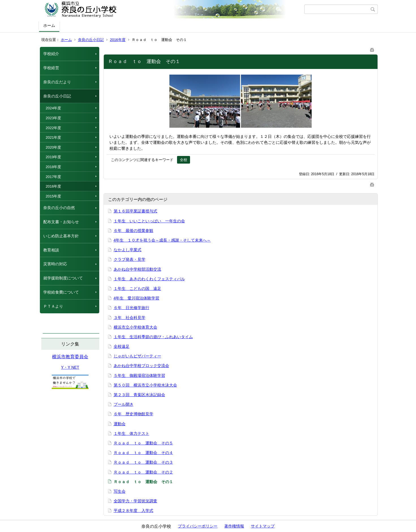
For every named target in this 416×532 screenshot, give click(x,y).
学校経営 (51, 68)
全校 (184, 160)
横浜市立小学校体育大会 (135, 327)
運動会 (120, 424)
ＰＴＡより (53, 306)
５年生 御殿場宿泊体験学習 (139, 375)
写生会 (120, 491)
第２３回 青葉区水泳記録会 (139, 395)
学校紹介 (51, 54)
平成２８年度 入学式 (133, 511)
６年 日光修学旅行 (132, 308)
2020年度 (54, 147)
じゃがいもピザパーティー (137, 356)
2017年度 (54, 177)
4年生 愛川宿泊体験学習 (137, 298)
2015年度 (54, 196)
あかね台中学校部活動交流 (137, 269)
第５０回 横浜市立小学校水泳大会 (145, 385)
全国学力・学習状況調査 (135, 501)
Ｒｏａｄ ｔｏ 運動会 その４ (143, 453)
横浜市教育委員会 (70, 357)
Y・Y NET (70, 367)
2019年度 (54, 157)
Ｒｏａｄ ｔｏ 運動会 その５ (143, 443)
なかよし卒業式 (128, 250)
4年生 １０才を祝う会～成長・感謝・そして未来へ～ (162, 240)
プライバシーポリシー (198, 526)
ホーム (49, 25)
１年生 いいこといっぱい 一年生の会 (149, 221)
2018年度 (54, 167)
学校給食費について (61, 292)
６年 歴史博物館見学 (133, 414)
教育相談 (51, 250)
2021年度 (54, 137)
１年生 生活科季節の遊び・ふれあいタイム (153, 337)
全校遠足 (122, 346)
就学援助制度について (63, 278)
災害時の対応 (55, 264)
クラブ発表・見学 (130, 259)
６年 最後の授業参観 (133, 231)
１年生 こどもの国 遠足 (137, 288)
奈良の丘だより (57, 82)
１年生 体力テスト (132, 433)
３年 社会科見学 (130, 318)
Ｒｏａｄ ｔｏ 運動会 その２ (143, 472)
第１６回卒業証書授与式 (135, 211)
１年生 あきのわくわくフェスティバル (149, 279)
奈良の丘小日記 (91, 40)
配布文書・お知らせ (61, 222)
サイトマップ (263, 526)
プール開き (124, 404)
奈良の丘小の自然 (59, 208)
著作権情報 (234, 526)
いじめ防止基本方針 (61, 236)
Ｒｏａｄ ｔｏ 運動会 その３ (143, 462)
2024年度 (54, 108)
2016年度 (118, 40)
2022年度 (54, 128)
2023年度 (54, 118)
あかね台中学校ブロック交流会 (141, 366)
